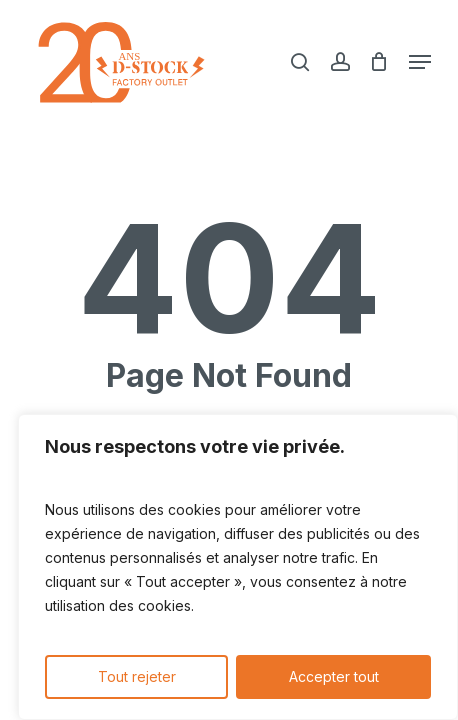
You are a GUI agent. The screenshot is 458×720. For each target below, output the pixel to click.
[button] (420, 62)
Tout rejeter (137, 676)
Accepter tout (334, 676)
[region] (238, 567)
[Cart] (379, 62)
